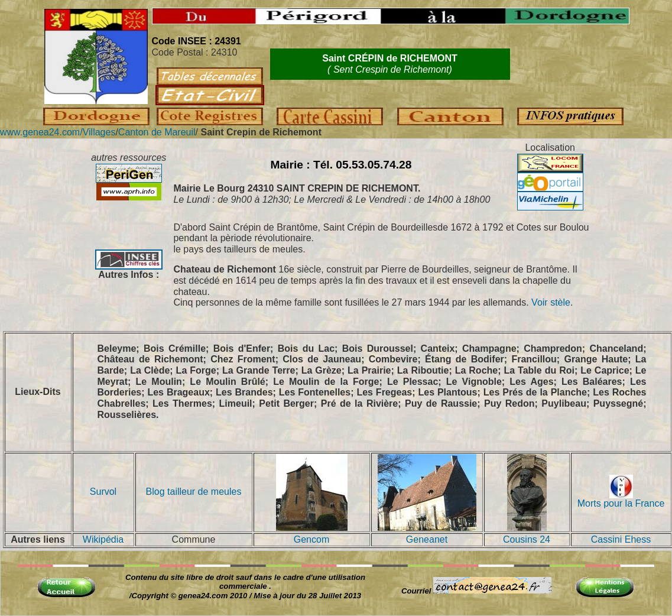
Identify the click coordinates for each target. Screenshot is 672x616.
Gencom (311, 539)
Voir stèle (551, 302)
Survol (103, 492)
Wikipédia (103, 539)
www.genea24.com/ (41, 132)
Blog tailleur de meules (194, 492)
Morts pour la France (621, 499)
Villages (99, 132)
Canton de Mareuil (157, 132)
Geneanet (427, 539)
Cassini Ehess (621, 539)
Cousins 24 (527, 539)
